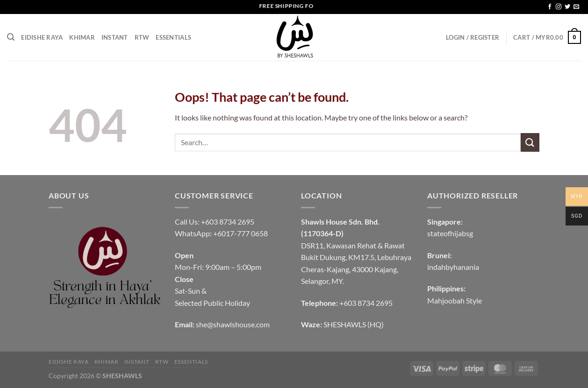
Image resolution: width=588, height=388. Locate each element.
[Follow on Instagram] (559, 7)
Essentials (173, 37)
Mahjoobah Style (455, 300)
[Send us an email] (576, 7)
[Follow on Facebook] (550, 7)
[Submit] (530, 142)
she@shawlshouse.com (233, 324)
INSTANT (115, 37)
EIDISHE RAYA (42, 37)
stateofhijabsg (450, 233)
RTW (142, 37)
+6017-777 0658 (240, 233)
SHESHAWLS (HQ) (354, 324)
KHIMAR (82, 37)
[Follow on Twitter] (567, 7)
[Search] (11, 37)
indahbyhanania (453, 267)
